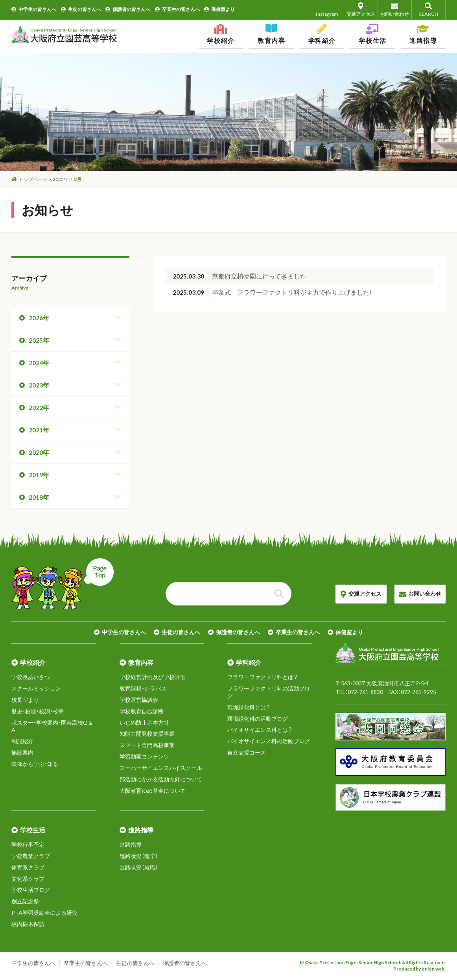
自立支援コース (247, 752)
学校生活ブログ (31, 890)
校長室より (25, 700)
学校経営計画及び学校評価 (153, 677)
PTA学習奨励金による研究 (44, 913)
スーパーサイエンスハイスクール (161, 768)
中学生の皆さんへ (34, 9)
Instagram (327, 10)
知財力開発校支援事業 (147, 734)
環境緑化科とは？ (249, 707)
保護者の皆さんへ (128, 9)
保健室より (219, 9)
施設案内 (22, 752)
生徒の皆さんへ (81, 9)
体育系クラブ (28, 867)
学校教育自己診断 (142, 711)
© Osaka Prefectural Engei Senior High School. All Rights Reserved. (373, 962)
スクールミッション (36, 688)
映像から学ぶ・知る (35, 764)
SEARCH (428, 10)
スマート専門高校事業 (147, 745)
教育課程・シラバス (143, 688)
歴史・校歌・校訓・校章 (38, 711)
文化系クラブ (28, 879)
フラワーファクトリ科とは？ (263, 677)
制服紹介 (22, 741)
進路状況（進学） (139, 856)
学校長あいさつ (31, 677)
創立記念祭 (25, 901)
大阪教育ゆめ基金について (153, 791)
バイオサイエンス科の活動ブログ (269, 741)
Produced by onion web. (419, 969)
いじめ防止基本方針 (144, 723)
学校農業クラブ (31, 856)
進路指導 (131, 844)
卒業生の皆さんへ (177, 9)
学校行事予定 (28, 844)
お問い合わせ (395, 10)
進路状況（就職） (139, 867)
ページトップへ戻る (63, 584)
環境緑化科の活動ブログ (258, 719)
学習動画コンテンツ (144, 756)
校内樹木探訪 (28, 924)
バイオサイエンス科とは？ (260, 730)
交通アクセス (361, 10)
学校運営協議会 (139, 700)
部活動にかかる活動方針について (161, 779)
